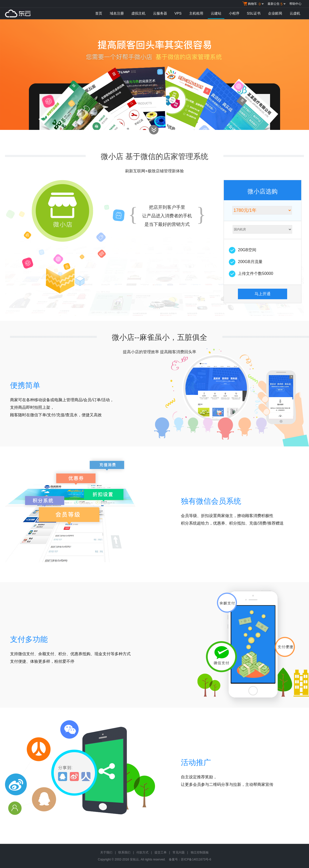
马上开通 (263, 294)
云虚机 (295, 13)
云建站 (216, 13)
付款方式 (142, 852)
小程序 (234, 13)
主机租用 (196, 13)
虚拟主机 (138, 13)
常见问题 (179, 852)
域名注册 (117, 13)
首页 (99, 13)
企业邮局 (275, 13)
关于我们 (106, 852)
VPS (178, 13)
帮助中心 (295, 4)
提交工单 (161, 852)
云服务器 (160, 13)
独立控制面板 (200, 852)
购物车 (254, 4)
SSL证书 (254, 13)
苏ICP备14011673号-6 (196, 859)
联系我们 (124, 852)
